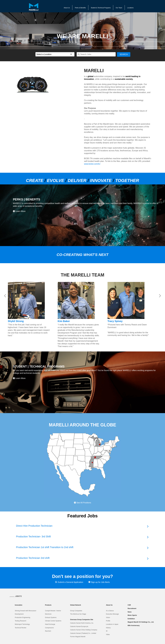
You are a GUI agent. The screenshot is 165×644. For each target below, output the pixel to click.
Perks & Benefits (80, 8)
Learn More (19, 211)
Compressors (49, 628)
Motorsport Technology (22, 624)
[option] (47, 85)
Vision (108, 617)
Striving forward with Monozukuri (26, 611)
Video (108, 635)
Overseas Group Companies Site (82, 620)
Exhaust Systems (51, 617)
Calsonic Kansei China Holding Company (84, 630)
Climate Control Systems (53, 621)
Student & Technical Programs (101, 8)
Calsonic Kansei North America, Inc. (82, 623)
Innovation (19, 605)
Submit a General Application (69, 582)
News (130, 612)
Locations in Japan (112, 624)
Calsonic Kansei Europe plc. (79, 626)
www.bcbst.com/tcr (92, 164)
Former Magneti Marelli (78, 637)
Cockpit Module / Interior (53, 611)
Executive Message (112, 614)
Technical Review (21, 628)
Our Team (119, 8)
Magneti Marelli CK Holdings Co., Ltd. (141, 622)
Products (48, 605)
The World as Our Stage (78, 614)
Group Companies (76, 611)
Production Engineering (23, 617)
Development (19, 614)
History (108, 628)
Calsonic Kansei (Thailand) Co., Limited (83, 633)
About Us (67, 8)
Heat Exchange (50, 624)
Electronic (48, 614)
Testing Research (21, 621)
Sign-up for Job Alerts (99, 582)
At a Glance (110, 611)
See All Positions (83, 503)
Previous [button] (5, 296)
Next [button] (160, 296)
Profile (108, 621)
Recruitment (132, 608)
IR (107, 631)
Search (124, 54)
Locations (130, 8)
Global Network (76, 605)
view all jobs (82, 44)
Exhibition (131, 619)
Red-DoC (48, 631)
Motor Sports (132, 615)
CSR (129, 605)
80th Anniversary (134, 626)
